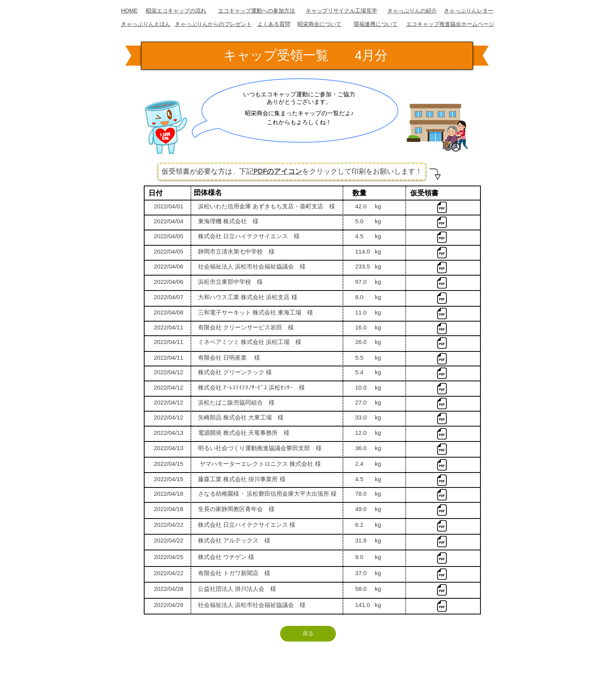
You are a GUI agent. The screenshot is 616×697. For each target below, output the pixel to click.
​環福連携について (376, 24)
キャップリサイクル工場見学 (341, 11)
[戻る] (308, 634)
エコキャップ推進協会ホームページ (450, 24)
